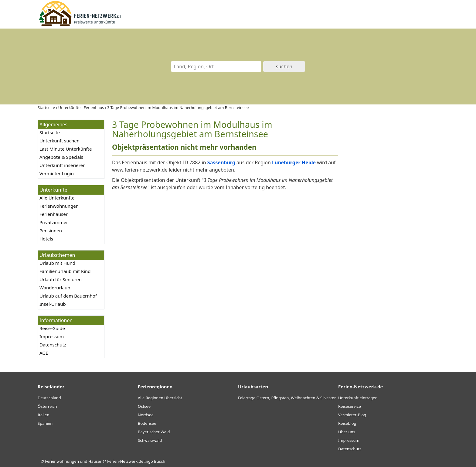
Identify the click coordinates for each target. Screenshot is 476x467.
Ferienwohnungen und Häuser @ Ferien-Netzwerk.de (94, 461)
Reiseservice (350, 406)
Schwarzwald (150, 440)
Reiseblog (347, 423)
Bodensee (147, 423)
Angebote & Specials (61, 157)
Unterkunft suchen (59, 141)
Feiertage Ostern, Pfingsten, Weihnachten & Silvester (287, 398)
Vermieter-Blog (352, 415)
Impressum (52, 336)
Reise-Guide (52, 328)
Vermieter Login (57, 173)
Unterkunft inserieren (63, 165)
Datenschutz (53, 345)
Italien (43, 415)
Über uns (347, 432)
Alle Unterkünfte (57, 198)
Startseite (50, 132)
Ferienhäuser (54, 214)
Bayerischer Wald (154, 432)
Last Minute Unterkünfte (66, 149)
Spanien (45, 423)
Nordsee (146, 415)
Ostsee (144, 406)
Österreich (47, 406)
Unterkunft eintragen (358, 398)
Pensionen (51, 230)
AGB (44, 353)
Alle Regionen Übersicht (160, 398)
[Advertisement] (392, 211)
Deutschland (49, 398)
